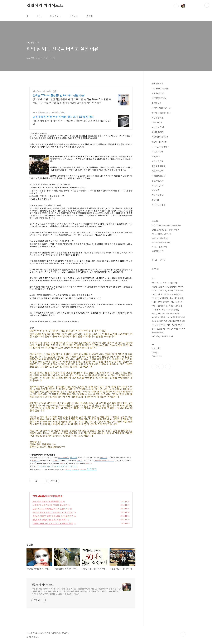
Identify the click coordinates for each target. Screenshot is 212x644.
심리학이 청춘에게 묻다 (161, 113)
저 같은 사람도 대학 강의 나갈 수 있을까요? (53, 516)
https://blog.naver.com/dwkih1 (46, 112)
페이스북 (154, 367)
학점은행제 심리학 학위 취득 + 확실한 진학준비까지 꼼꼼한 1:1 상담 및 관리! (71, 122)
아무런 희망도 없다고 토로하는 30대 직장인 (53, 512)
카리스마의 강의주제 (159, 247)
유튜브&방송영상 (158, 176)
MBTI (180, 287)
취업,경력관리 (157, 152)
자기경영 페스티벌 (158, 310)
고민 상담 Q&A (39, 496)
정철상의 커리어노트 (45, 6)
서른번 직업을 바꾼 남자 (161, 108)
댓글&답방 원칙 (157, 251)
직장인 (154, 302)
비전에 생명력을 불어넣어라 (172, 294)
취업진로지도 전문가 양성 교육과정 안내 (166, 226)
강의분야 (155, 283)
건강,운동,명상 (158, 195)
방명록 (90, 16)
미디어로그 (56, 16)
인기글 (163, 260)
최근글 (154, 260)
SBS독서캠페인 (172, 310)
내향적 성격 (164, 298)
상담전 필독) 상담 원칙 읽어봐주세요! (165, 230)
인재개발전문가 (164, 302)
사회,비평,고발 (158, 161)
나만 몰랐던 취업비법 (160, 89)
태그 (39, 16)
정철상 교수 (179, 298)
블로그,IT (155, 190)
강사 (172, 298)
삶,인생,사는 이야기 (160, 142)
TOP (183, 634)
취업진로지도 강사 (173, 313)
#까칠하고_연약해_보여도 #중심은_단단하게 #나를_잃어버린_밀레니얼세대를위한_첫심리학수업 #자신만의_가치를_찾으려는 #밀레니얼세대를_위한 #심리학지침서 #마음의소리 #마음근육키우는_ (168, 325)
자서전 (170, 291)
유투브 (168, 367)
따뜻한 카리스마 (167, 336)
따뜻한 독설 (156, 103)
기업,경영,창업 (158, 185)
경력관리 (178, 306)
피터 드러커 (179, 291)
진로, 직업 (156, 156)
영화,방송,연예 (158, 171)
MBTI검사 (156, 336)
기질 (173, 302)
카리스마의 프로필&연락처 (161, 234)
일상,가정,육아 (158, 181)
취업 (153, 306)
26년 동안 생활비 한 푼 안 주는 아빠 (49, 520)
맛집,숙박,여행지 (158, 166)
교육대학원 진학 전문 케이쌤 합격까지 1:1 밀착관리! (63, 117)
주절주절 (155, 200)
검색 (176, 6)
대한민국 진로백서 (159, 98)
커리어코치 (156, 294)
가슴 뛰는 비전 (158, 118)
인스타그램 (161, 367)
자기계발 (155, 291)
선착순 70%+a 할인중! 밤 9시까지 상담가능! (59, 95)
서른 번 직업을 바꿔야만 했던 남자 (164, 287)
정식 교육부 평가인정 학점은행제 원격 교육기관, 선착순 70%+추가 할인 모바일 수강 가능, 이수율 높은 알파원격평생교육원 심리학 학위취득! (72, 101)
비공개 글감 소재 (158, 205)
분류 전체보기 (157, 84)
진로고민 (161, 313)
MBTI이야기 (157, 122)
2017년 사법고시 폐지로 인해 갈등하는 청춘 (53, 523)
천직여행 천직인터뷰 (160, 137)
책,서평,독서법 (158, 132)
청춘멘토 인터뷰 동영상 (160, 238)
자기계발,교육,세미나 (160, 147)
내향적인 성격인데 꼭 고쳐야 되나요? (50, 505)
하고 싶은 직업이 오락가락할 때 (47, 501)
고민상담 (163, 291)
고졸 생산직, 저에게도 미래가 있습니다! (51, 509)
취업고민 (155, 298)
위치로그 (74, 16)
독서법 (171, 306)
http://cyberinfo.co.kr (42, 91)
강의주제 (179, 302)
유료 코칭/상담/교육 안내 (161, 243)
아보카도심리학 (158, 93)
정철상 (154, 313)
